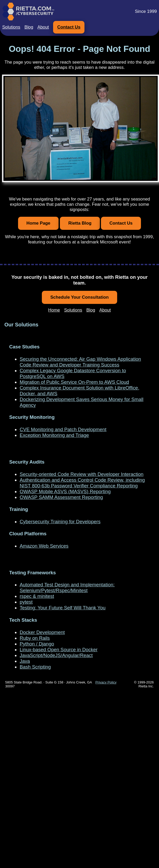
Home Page (38, 223)
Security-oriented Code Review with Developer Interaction (81, 474)
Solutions (11, 27)
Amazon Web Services (44, 546)
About (43, 27)
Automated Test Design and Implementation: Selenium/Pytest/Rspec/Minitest (67, 588)
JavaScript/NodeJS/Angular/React (56, 655)
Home (54, 310)
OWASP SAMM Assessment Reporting (61, 497)
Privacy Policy (106, 682)
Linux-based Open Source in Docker (59, 650)
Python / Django (37, 644)
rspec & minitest (37, 596)
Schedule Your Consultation (79, 297)
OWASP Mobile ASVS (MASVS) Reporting (65, 491)
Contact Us (69, 27)
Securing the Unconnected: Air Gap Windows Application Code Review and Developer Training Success (80, 362)
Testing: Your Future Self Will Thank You (63, 608)
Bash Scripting (35, 667)
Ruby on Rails (35, 638)
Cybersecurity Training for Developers (60, 522)
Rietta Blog (80, 223)
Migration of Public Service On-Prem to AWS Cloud (74, 382)
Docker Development (42, 632)
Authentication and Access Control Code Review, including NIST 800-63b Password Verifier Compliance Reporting (82, 483)
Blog (29, 27)
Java (25, 661)
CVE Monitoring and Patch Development (63, 429)
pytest (26, 602)
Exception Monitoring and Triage (54, 435)
